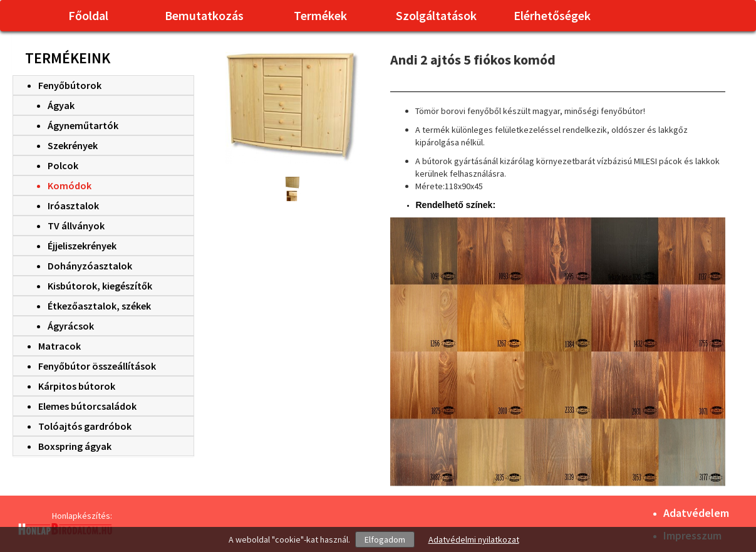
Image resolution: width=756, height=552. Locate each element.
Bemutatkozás (204, 15)
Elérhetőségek (552, 15)
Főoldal (88, 15)
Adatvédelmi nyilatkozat (474, 539)
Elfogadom (385, 539)
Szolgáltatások (436, 15)
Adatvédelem (696, 513)
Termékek (320, 15)
